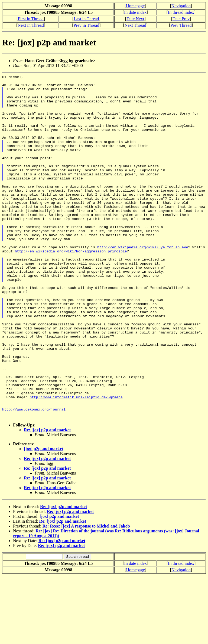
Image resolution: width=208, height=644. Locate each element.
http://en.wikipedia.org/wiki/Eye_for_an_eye (143, 282)
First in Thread (31, 19)
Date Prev (181, 19)
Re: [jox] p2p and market (47, 498)
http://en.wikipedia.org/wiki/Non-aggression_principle (71, 287)
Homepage (135, 6)
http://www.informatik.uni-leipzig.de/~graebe (76, 462)
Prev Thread (181, 25)
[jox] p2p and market (43, 517)
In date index (135, 12)
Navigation (181, 6)
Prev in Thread (86, 25)
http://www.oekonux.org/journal (34, 476)
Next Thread (135, 25)
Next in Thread (31, 25)
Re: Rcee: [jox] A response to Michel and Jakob (86, 594)
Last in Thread (86, 19)
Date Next (135, 19)
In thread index (181, 12)
